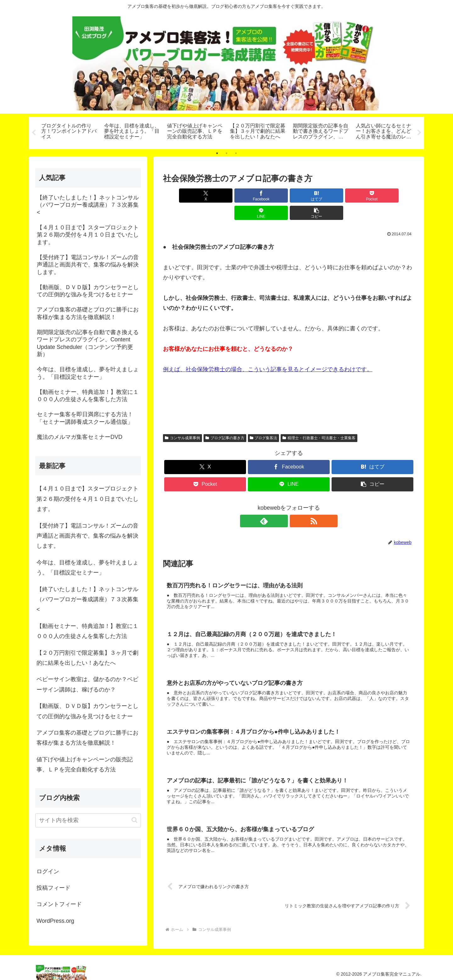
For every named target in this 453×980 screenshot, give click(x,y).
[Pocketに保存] (310, 196)
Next (419, 133)
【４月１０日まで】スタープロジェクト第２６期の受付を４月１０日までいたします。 (87, 499)
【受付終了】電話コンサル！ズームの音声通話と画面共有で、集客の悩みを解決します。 (87, 536)
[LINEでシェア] (352, 196)
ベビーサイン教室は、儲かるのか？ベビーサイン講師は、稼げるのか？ (87, 684)
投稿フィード (53, 888)
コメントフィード (59, 904)
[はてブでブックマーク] (268, 196)
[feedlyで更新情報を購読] (282, 504)
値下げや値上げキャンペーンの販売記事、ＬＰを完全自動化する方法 (85, 764)
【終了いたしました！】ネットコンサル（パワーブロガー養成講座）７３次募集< (87, 599)
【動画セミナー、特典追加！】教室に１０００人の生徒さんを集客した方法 (87, 631)
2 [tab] (226, 153)
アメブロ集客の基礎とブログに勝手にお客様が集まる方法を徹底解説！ (87, 738)
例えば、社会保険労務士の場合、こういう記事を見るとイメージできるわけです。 (268, 352)
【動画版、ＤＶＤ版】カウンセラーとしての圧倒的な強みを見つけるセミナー (87, 711)
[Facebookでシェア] (225, 196)
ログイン (48, 871)
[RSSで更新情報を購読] (296, 504)
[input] (88, 820)
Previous (34, 133)
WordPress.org (55, 921)
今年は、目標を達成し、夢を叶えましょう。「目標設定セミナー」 (87, 568)
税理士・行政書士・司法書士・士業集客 (319, 421)
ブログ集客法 (264, 421)
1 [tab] (217, 153)
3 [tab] (236, 153)
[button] (394, 196)
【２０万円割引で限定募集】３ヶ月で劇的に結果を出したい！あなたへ (87, 658)
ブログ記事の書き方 (225, 421)
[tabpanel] (69, 132)
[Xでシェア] (183, 196)
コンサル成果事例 (182, 421)
